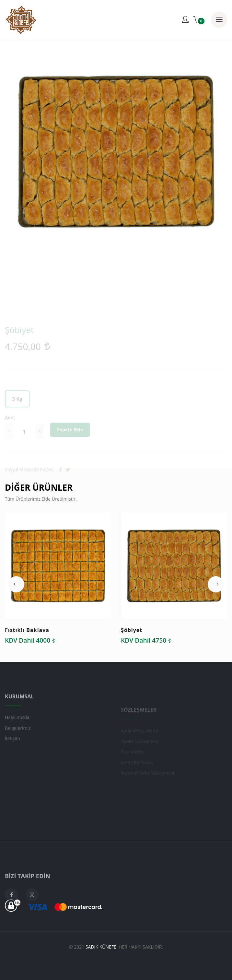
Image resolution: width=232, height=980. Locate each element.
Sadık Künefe (101, 947)
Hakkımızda (17, 727)
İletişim (12, 748)
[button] (16, 584)
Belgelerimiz (18, 737)
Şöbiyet (132, 630)
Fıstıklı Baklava (27, 630)
